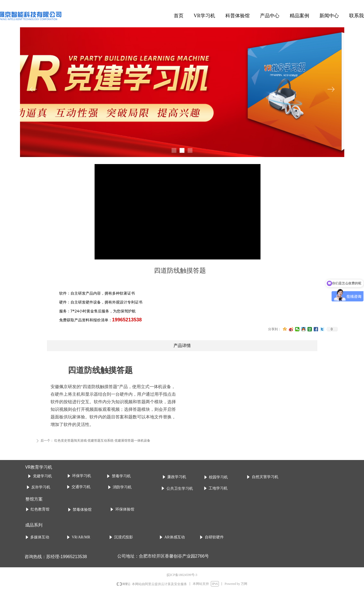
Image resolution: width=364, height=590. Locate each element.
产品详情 (182, 346)
